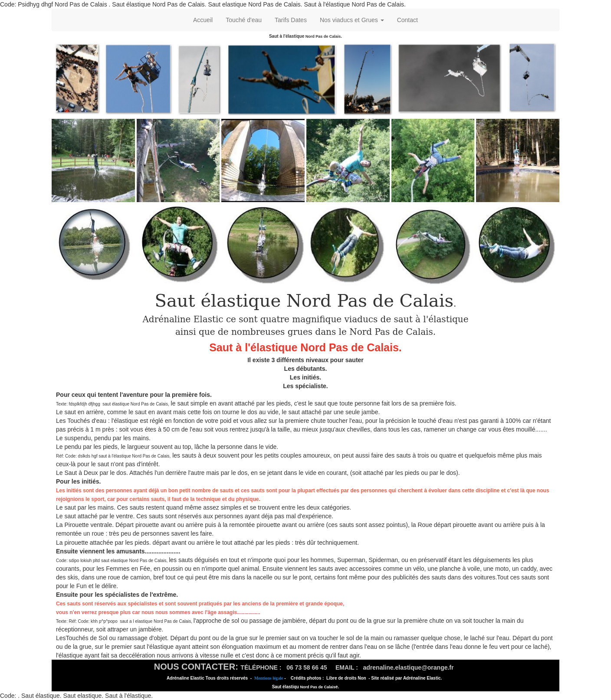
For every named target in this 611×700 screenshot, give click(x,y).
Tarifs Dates (291, 20)
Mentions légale (269, 678)
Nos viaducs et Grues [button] (352, 20)
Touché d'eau (244, 20)
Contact (407, 20)
